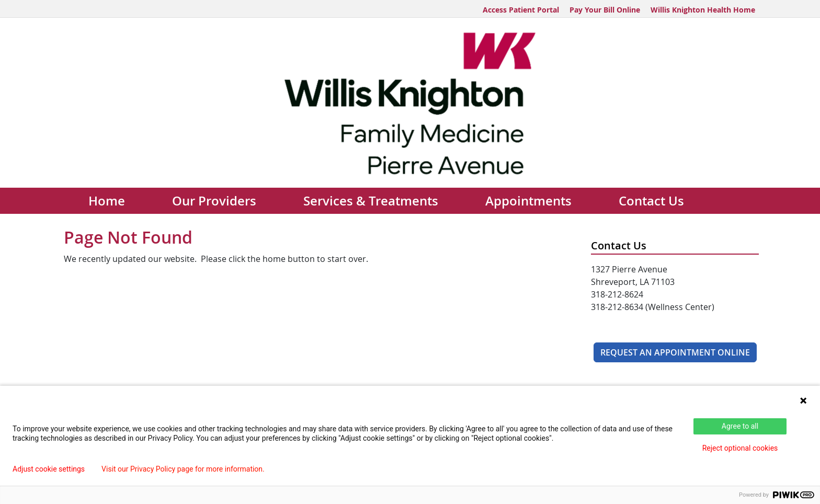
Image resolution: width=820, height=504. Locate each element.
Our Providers (214, 201)
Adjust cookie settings (49, 469)
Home (107, 201)
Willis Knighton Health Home (703, 10)
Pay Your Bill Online (605, 10)
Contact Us (651, 201)
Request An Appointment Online (675, 352)
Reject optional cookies (740, 448)
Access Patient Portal (521, 10)
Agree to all (740, 426)
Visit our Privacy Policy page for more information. (183, 469)
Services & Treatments (371, 201)
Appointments (528, 201)
